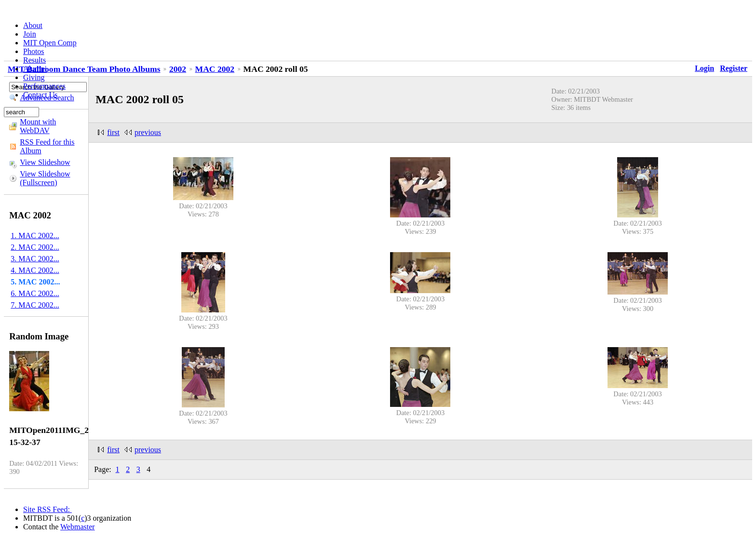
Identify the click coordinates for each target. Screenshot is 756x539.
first (113, 132)
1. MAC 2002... (35, 236)
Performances (44, 86)
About (33, 25)
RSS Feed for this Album (47, 146)
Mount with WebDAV (38, 126)
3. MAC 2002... (35, 259)
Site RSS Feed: (47, 509)
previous (148, 132)
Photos (34, 51)
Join (30, 34)
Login (704, 68)
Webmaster (78, 527)
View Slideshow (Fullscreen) (45, 178)
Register (734, 68)
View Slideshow (45, 162)
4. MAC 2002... (35, 270)
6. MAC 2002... (35, 293)
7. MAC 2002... (35, 305)
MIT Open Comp (50, 43)
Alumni (35, 69)
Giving (34, 77)
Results (34, 60)
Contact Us (40, 95)
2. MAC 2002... (35, 247)
